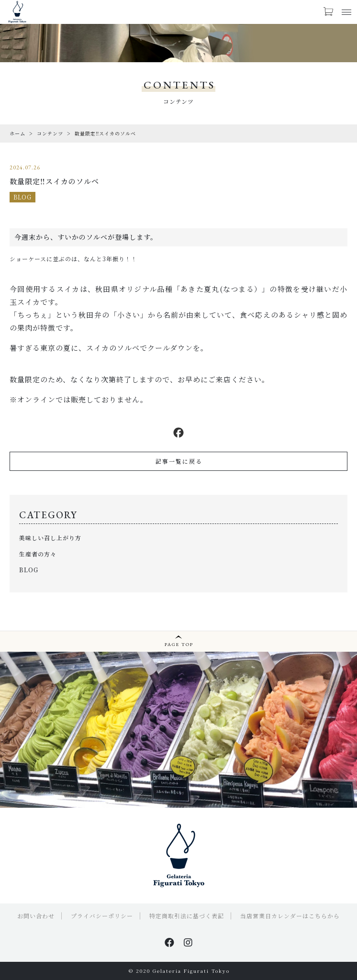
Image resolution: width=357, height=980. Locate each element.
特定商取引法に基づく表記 (187, 916)
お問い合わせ (36, 916)
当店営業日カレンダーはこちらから (290, 916)
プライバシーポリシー (102, 916)
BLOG (22, 197)
